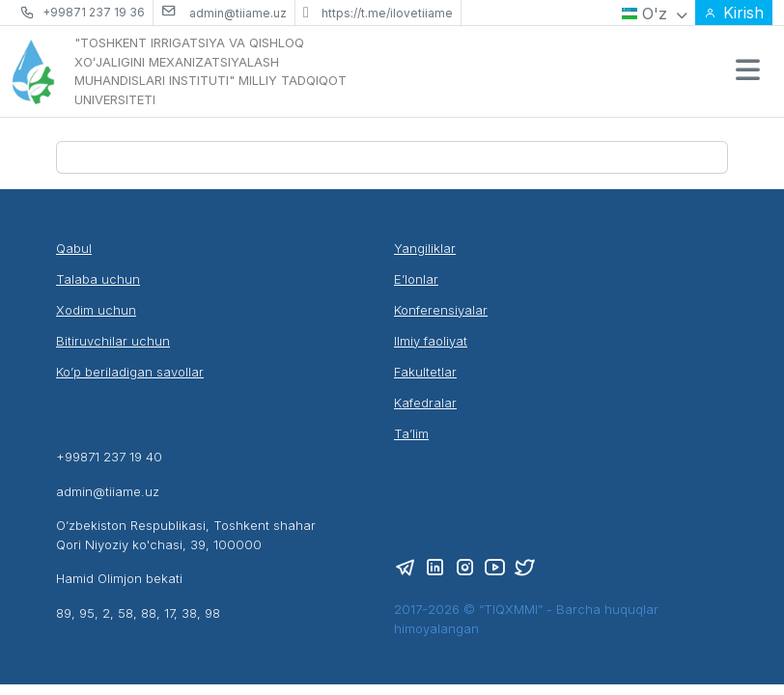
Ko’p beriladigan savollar (130, 372)
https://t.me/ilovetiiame (387, 13)
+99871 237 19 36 (94, 12)
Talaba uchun (98, 279)
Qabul (74, 248)
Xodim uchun (96, 310)
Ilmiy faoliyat (431, 341)
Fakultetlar (425, 372)
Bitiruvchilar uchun (113, 341)
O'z (655, 14)
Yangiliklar (425, 248)
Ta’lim (411, 433)
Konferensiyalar (441, 310)
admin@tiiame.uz (238, 13)
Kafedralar (425, 403)
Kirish (734, 13)
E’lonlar (416, 279)
